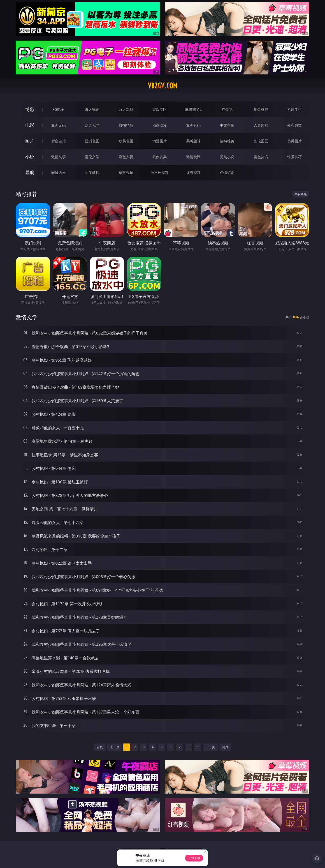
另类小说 (227, 157)
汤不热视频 (160, 173)
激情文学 (58, 157)
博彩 (30, 109)
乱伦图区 (261, 141)
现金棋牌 (261, 109)
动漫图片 (160, 141)
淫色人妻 (126, 157)
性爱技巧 (295, 157)
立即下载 (194, 858)
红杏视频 (193, 173)
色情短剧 (227, 173)
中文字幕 (227, 125)
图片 (30, 141)
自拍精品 (126, 125)
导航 (30, 172)
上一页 (115, 747)
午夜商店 (92, 173)
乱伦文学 (92, 157)
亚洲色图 (92, 141)
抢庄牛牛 (295, 109)
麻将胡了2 (193, 109)
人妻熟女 (261, 125)
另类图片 (295, 141)
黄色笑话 (261, 157)
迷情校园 (193, 157)
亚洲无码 (58, 125)
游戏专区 (160, 109)
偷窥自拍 (58, 141)
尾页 (225, 747)
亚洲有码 (193, 125)
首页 (100, 747)
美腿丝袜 (193, 141)
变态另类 (295, 125)
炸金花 (227, 109)
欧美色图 (126, 141)
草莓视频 (126, 173)
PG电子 (58, 109)
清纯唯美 (227, 141)
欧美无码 (92, 125)
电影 (30, 125)
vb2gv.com (163, 86)
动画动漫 (160, 125)
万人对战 (126, 109)
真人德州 (92, 109)
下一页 (210, 747)
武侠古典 (160, 157)
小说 (30, 157)
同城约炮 (58, 173)
